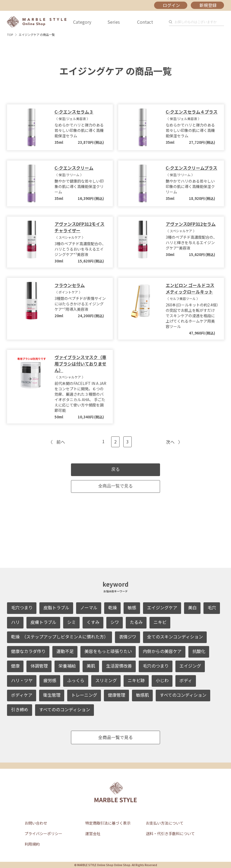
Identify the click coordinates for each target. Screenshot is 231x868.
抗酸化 (199, 651)
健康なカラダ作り (28, 651)
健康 (15, 666)
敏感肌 (142, 695)
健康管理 (117, 695)
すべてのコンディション (183, 695)
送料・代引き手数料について (170, 833)
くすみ (93, 622)
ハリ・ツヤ (22, 680)
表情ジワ (128, 637)
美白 (192, 607)
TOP (10, 35)
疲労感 (50, 680)
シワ (115, 622)
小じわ (162, 680)
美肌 (91, 666)
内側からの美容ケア (162, 651)
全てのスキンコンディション (175, 637)
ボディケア (22, 695)
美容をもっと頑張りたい (108, 651)
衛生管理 (52, 695)
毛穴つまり (22, 607)
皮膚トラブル (43, 622)
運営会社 (93, 833)
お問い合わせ (36, 823)
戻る (115, 469)
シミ (72, 622)
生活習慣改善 (119, 666)
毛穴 (212, 607)
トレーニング (84, 695)
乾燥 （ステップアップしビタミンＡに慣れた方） (60, 637)
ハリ (15, 622)
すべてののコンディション (65, 709)
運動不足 (65, 651)
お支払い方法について (165, 823)
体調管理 (39, 666)
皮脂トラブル (56, 607)
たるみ (136, 622)
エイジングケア (162, 607)
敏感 (132, 607)
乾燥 (113, 607)
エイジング (190, 666)
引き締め (20, 709)
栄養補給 (67, 666)
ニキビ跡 (136, 680)
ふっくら (76, 680)
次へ (170, 442)
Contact (145, 22)
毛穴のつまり (156, 666)
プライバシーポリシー (43, 833)
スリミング (106, 680)
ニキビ (160, 622)
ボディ (186, 680)
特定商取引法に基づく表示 (108, 823)
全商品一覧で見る (115, 486)
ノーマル (89, 607)
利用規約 (32, 844)
